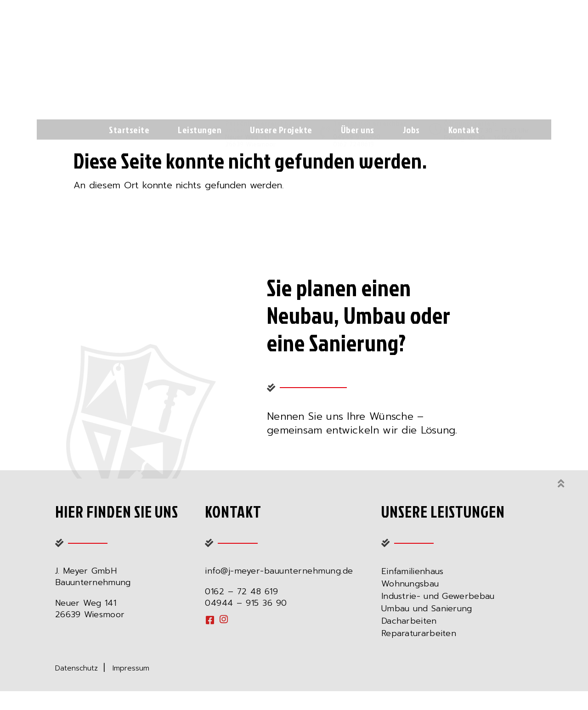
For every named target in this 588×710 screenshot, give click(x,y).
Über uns (358, 130)
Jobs (411, 130)
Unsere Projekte (281, 130)
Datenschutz (79, 678)
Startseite (129, 130)
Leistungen (200, 130)
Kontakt (464, 130)
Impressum (131, 678)
